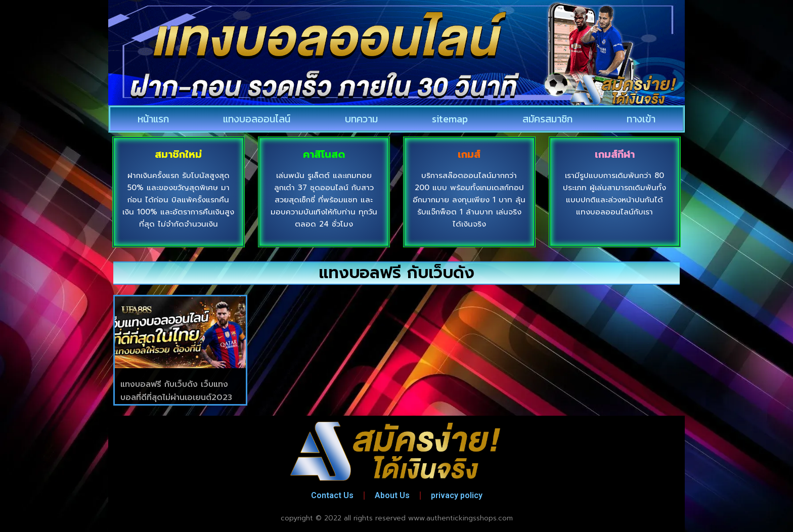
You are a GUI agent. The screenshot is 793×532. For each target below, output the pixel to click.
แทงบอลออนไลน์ (257, 119)
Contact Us (332, 495)
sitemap (450, 119)
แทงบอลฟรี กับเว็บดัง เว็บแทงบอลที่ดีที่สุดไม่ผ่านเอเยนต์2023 (176, 391)
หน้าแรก (153, 119)
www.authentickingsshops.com (460, 518)
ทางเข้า (641, 119)
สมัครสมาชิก (547, 119)
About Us (392, 495)
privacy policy (457, 495)
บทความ (361, 119)
